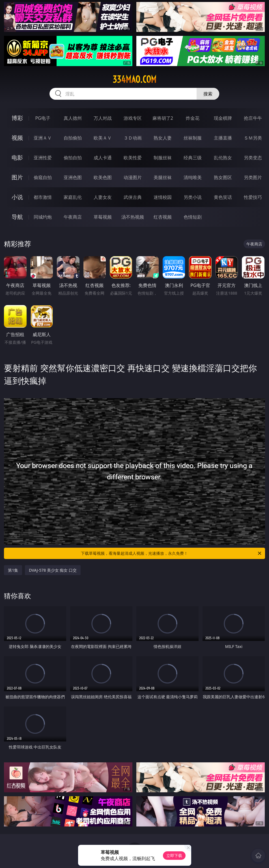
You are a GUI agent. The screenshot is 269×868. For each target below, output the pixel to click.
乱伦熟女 (223, 158)
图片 (17, 177)
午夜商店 (73, 217)
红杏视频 (163, 217)
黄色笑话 (223, 197)
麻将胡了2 (163, 118)
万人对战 (103, 118)
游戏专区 (133, 118)
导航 (17, 217)
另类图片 (253, 177)
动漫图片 (133, 177)
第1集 (13, 570)
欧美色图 (103, 177)
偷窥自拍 (43, 177)
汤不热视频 (133, 217)
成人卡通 (103, 158)
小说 (17, 197)
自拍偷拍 (73, 138)
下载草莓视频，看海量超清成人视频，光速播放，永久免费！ (171, 553)
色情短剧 (193, 217)
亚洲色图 (73, 177)
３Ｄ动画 (133, 138)
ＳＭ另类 (253, 138)
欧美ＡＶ (103, 138)
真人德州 (73, 118)
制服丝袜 (163, 158)
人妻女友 (103, 197)
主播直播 (223, 138)
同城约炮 (43, 217)
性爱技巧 (253, 197)
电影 (17, 157)
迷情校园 (163, 197)
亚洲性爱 (43, 158)
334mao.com (134, 79)
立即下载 (174, 855)
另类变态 (253, 158)
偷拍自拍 (73, 158)
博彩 (17, 118)
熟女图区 (223, 177)
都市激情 (43, 197)
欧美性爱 (133, 158)
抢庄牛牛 (253, 118)
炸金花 (193, 118)
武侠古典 (133, 197)
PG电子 (43, 118)
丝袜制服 (193, 138)
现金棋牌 (223, 118)
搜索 (208, 94)
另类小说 (193, 197)
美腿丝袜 (163, 177)
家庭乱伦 (73, 197)
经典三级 (193, 158)
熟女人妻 (163, 138)
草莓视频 (103, 217)
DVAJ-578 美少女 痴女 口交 (53, 570)
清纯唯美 (193, 177)
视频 (17, 138)
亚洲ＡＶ (43, 138)
